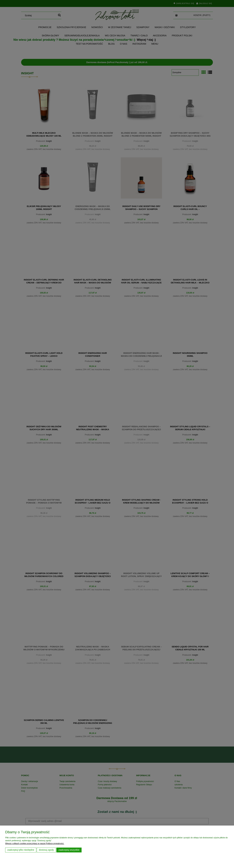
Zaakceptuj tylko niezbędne (21, 850)
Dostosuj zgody (46, 850)
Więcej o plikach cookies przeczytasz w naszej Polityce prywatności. (35, 844)
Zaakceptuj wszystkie (69, 850)
